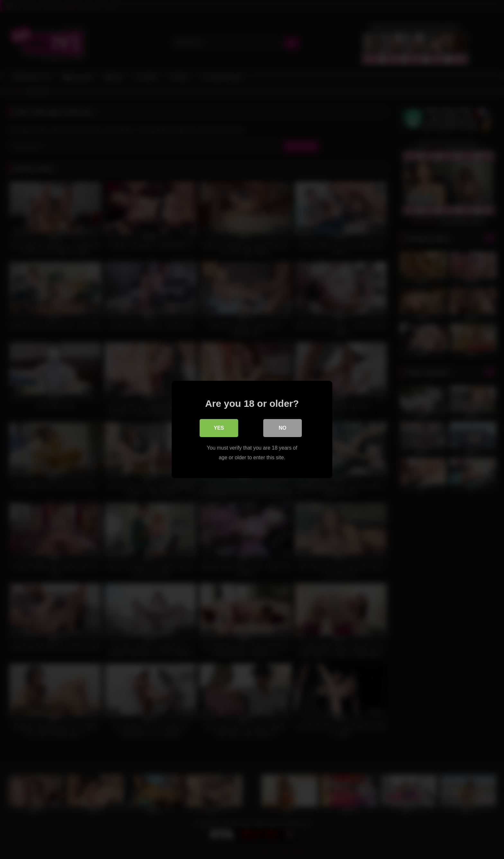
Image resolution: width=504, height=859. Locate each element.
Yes (219, 428)
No (283, 428)
